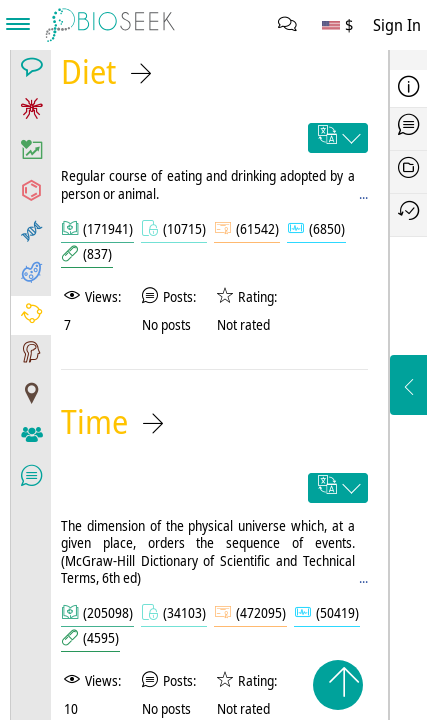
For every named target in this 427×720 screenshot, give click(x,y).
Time (94, 421)
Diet (88, 71)
